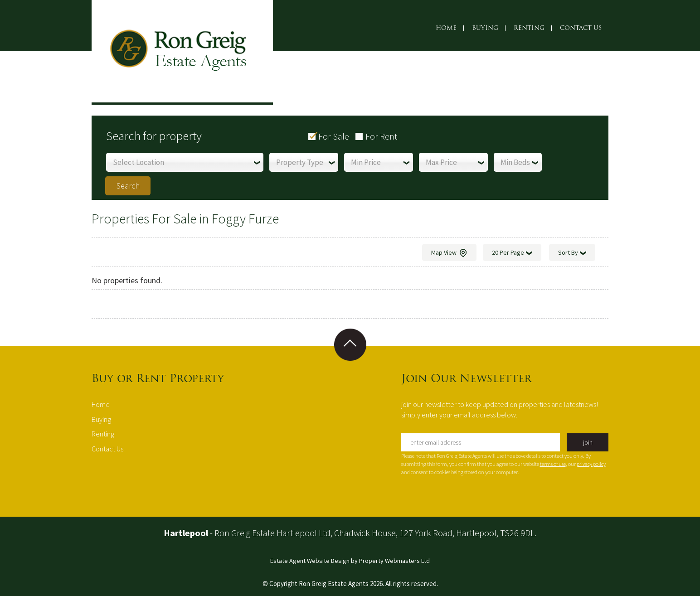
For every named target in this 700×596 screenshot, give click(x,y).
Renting (529, 28)
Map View (449, 253)
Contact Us (581, 28)
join (588, 442)
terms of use (553, 464)
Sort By (572, 253)
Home (446, 28)
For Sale (334, 136)
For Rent (381, 136)
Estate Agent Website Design (310, 561)
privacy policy (591, 464)
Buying (485, 28)
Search (128, 186)
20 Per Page (512, 253)
